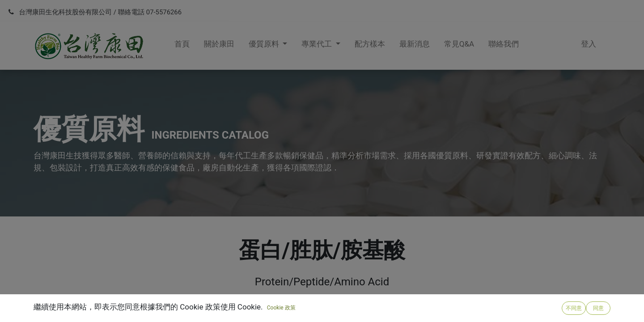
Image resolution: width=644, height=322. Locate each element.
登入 (589, 44)
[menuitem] (182, 46)
